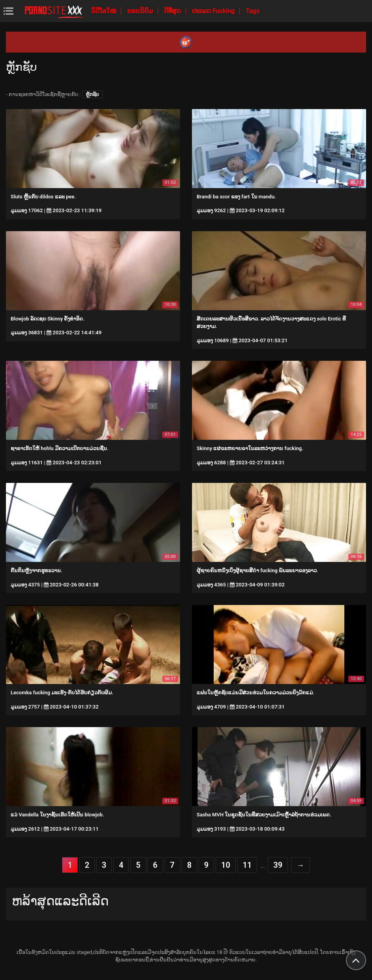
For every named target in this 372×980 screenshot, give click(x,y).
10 (226, 865)
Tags (253, 11)
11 (247, 865)
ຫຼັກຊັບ (92, 94)
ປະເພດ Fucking (214, 11)
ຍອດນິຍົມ (141, 11)
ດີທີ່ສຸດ (173, 11)
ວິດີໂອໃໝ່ (104, 11)
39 (278, 865)
